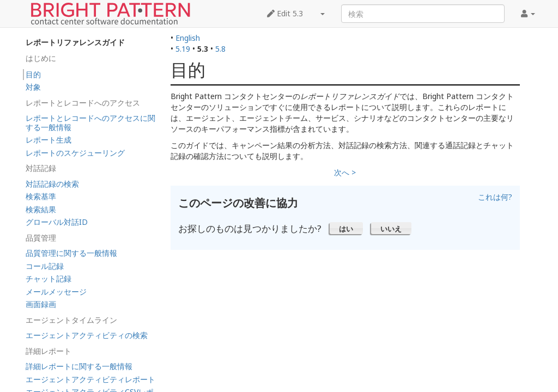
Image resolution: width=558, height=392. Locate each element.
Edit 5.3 (285, 13)
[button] (346, 228)
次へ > (345, 172)
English (188, 38)
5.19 (183, 49)
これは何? (495, 197)
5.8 (220, 49)
